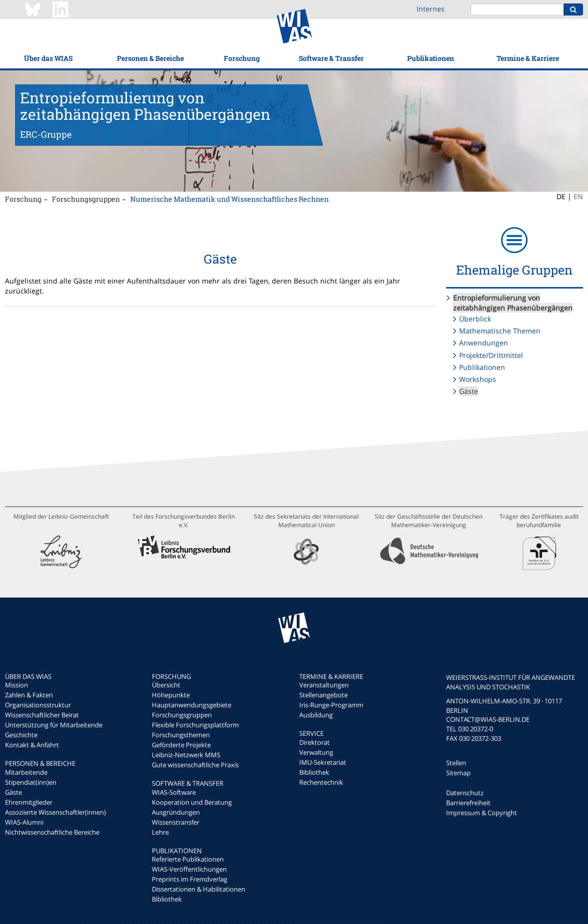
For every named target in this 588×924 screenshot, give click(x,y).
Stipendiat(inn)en (31, 782)
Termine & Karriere (528, 58)
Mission (16, 685)
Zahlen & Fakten (29, 695)
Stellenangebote (323, 695)
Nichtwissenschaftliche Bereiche (52, 832)
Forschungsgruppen (86, 199)
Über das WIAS (48, 58)
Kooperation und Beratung (192, 802)
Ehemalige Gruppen (514, 270)
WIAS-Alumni (24, 822)
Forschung (242, 58)
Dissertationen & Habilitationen (199, 889)
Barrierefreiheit (468, 803)
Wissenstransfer (176, 822)
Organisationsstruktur (38, 705)
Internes (431, 9)
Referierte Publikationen (188, 859)
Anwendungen (484, 343)
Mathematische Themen (500, 331)
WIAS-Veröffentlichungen (189, 869)
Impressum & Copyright (482, 813)
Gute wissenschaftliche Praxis (195, 765)
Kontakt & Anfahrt (32, 745)
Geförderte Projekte (181, 745)
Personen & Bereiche (150, 58)
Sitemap (458, 773)
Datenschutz (465, 793)
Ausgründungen (176, 812)
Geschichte (21, 735)
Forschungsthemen (181, 735)
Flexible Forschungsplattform (195, 725)
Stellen (456, 763)
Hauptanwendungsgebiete (192, 705)
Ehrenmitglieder (29, 802)
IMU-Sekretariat (323, 762)
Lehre (160, 832)
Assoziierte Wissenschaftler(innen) (55, 812)
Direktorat (314, 742)
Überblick (475, 319)
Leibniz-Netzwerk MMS (186, 755)
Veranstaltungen (324, 685)
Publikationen (431, 58)
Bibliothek (167, 899)
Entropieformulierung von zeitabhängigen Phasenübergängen (513, 303)
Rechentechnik (321, 782)
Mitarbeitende (26, 772)
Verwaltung (316, 752)
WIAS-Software (174, 792)
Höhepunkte (171, 695)
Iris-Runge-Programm (331, 705)
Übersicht (166, 685)
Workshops (478, 379)
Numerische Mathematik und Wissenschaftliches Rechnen (230, 199)
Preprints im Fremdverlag (190, 879)
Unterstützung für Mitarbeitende (54, 725)
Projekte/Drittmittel (491, 355)
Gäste (469, 391)
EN (578, 196)
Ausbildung (316, 715)
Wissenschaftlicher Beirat (42, 715)
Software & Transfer (331, 58)
